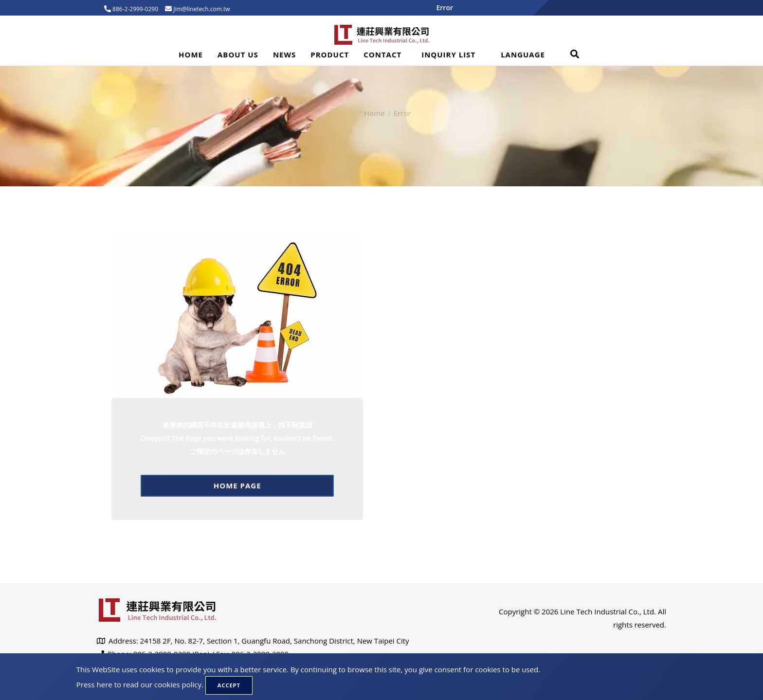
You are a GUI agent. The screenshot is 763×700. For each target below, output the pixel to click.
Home (191, 54)
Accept (229, 685)
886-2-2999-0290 (135, 9)
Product (330, 54)
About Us (238, 54)
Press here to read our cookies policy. (140, 684)
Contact (382, 54)
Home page (237, 485)
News (284, 54)
